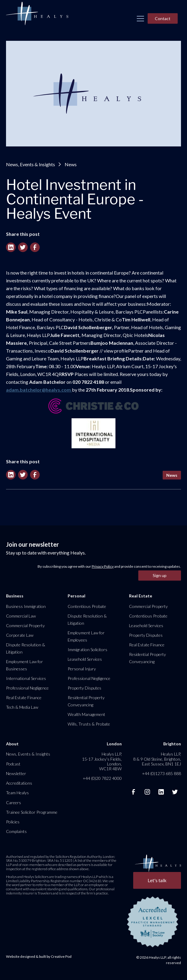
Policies (13, 822)
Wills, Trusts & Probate (89, 724)
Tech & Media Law (22, 707)
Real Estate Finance (24, 697)
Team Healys (17, 793)
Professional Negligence (27, 688)
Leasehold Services (85, 659)
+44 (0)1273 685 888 (161, 773)
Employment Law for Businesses (25, 665)
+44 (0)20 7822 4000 (102, 778)
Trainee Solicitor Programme (32, 812)
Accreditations (19, 783)
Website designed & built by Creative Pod (39, 956)
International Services (26, 678)
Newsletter (16, 773)
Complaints (16, 831)
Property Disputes (84, 688)
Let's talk (157, 880)
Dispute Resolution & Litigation (26, 648)
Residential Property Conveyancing (86, 701)
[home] (37, 14)
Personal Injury (82, 669)
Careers (14, 803)
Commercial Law (21, 616)
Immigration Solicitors (87, 649)
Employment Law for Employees (86, 636)
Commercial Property (25, 625)
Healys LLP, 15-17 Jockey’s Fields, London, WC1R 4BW (102, 761)
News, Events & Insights (31, 164)
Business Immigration (26, 606)
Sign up (160, 575)
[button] (140, 19)
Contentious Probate (87, 606)
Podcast (13, 764)
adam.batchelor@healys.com (39, 390)
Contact (163, 18)
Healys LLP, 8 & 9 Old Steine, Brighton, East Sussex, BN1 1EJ (157, 759)
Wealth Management (86, 714)
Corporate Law (20, 635)
